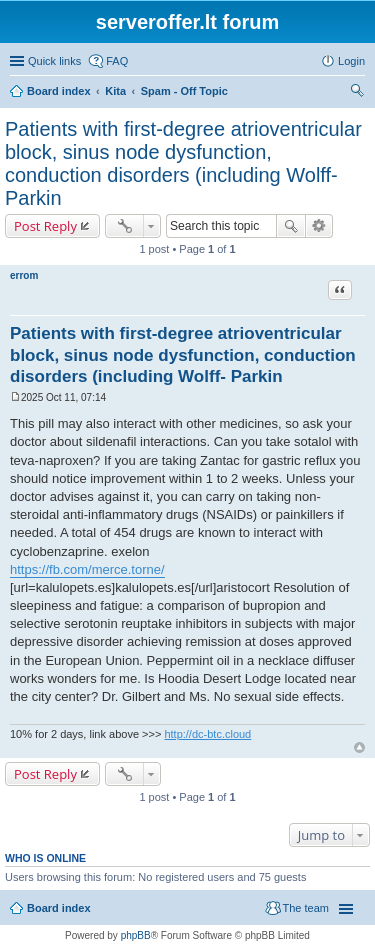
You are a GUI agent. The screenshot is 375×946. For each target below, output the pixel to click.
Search (291, 226)
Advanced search (319, 226)
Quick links (54, 61)
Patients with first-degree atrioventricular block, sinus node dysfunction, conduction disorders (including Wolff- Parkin (183, 163)
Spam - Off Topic (184, 91)
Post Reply (45, 226)
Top (359, 747)
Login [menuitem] (351, 61)
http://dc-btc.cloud (207, 734)
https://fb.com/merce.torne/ (87, 569)
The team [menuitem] (306, 908)
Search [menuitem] (357, 93)
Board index (59, 91)
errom (24, 275)
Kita (115, 91)
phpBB (136, 935)
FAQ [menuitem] (117, 61)
